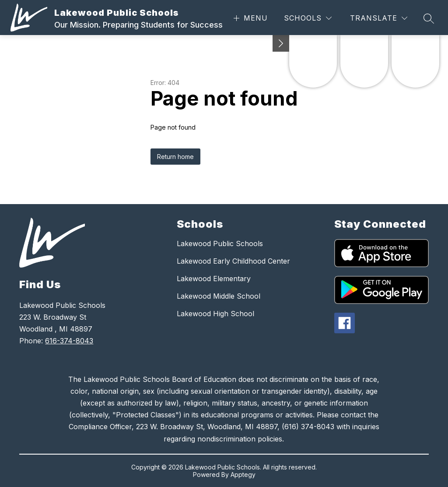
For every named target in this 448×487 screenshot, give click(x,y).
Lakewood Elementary (214, 279)
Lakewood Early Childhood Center (233, 261)
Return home (175, 157)
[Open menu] (250, 18)
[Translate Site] (379, 18)
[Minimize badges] (281, 43)
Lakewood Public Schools (220, 243)
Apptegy (243, 475)
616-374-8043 (69, 341)
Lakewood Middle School (219, 296)
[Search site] (429, 18)
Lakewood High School (215, 314)
